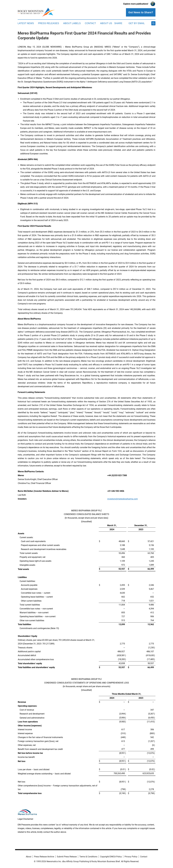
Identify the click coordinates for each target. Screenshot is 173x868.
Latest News (26, 23)
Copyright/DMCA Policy (111, 857)
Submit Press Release (67, 857)
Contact (90, 23)
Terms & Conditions (88, 857)
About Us (106, 23)
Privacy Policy (131, 857)
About (29, 857)
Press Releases (49, 23)
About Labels (72, 23)
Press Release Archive (44, 857)
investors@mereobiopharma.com (123, 499)
